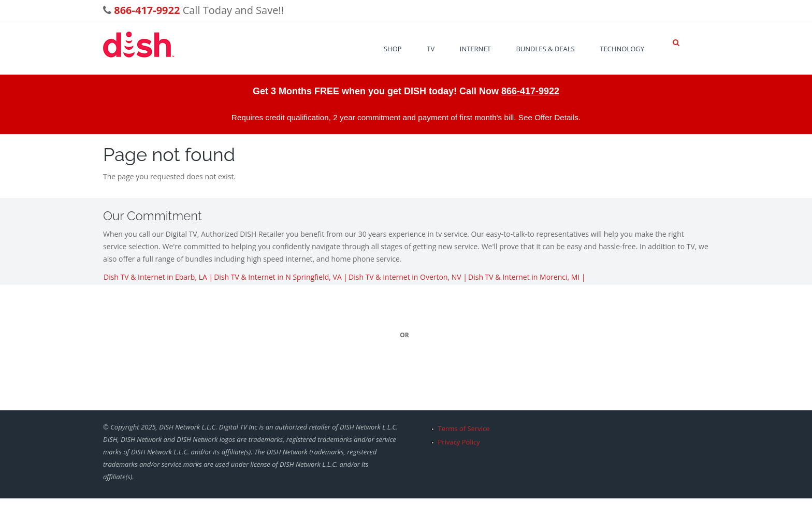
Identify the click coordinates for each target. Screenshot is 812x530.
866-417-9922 (530, 91)
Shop (393, 49)
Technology (622, 49)
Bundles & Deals (545, 49)
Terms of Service (464, 428)
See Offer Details (548, 117)
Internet (475, 49)
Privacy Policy (459, 442)
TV (431, 49)
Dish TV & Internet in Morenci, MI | (527, 277)
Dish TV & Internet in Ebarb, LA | (158, 277)
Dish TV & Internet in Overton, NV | (408, 277)
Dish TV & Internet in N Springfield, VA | (281, 277)
